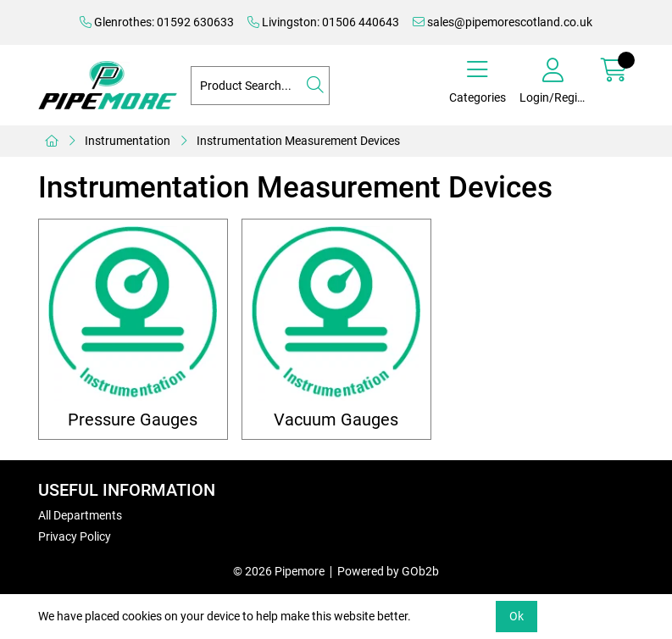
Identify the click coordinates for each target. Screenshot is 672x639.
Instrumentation (128, 141)
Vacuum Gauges (336, 420)
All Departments (80, 515)
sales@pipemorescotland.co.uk (503, 22)
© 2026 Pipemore (279, 571)
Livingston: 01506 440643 (323, 22)
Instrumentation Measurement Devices (298, 141)
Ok (516, 616)
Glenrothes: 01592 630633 (157, 22)
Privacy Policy (75, 536)
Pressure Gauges (133, 420)
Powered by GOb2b (388, 571)
